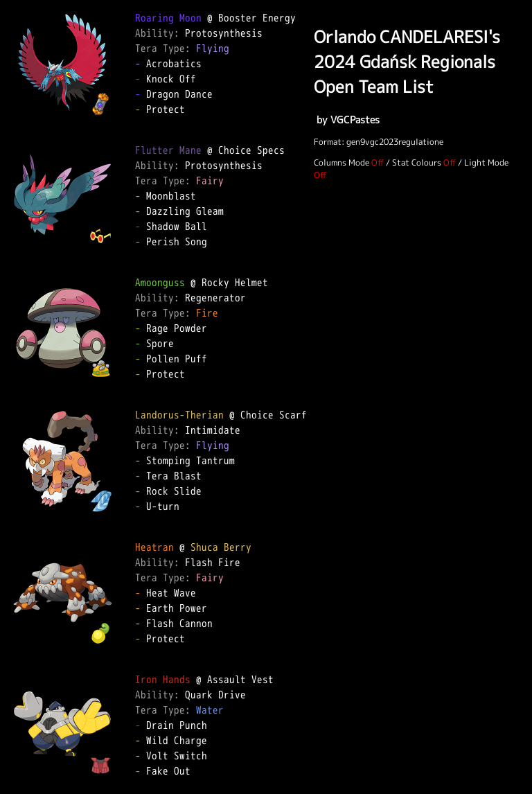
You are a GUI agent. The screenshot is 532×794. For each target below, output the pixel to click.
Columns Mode (342, 162)
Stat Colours (417, 162)
